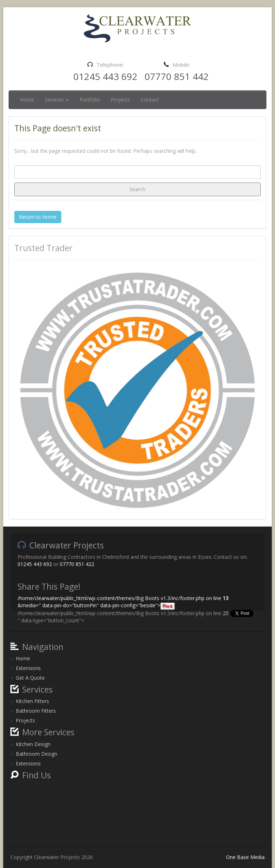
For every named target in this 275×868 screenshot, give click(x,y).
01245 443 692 (105, 76)
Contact (150, 100)
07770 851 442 (177, 76)
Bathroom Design (37, 754)
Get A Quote (30, 678)
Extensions (28, 668)
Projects (120, 100)
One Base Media (245, 857)
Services (57, 100)
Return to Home (38, 217)
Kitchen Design (33, 744)
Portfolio (90, 100)
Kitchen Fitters (32, 701)
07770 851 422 (77, 564)
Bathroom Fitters (36, 711)
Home (27, 100)
